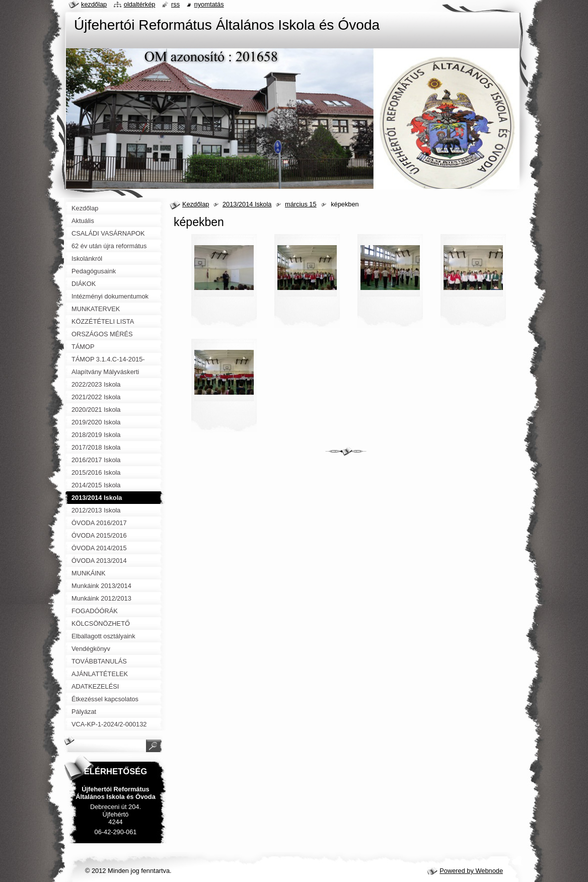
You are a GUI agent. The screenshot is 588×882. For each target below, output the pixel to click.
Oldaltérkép (140, 4)
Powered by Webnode (471, 871)
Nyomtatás (209, 4)
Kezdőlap (196, 204)
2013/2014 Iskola (247, 204)
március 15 (301, 204)
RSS (175, 4)
